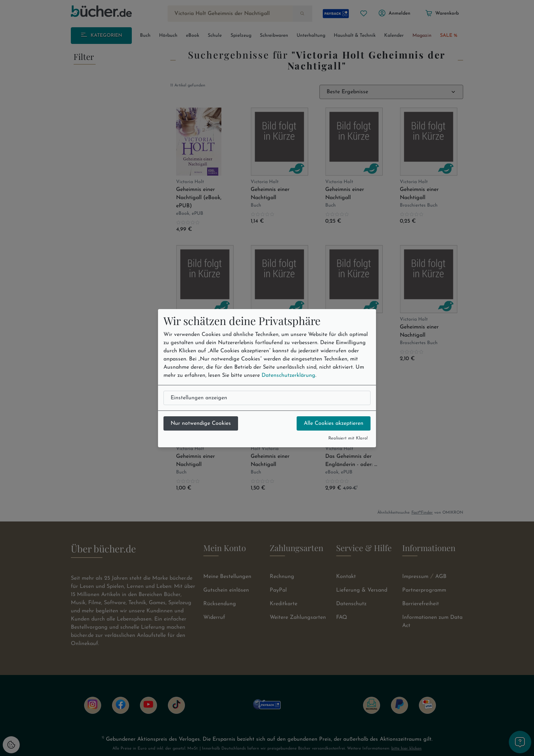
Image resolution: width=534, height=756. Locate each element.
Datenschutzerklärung (288, 375)
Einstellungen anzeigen (199, 398)
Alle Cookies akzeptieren (334, 423)
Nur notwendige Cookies (201, 423)
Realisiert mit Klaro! (348, 438)
